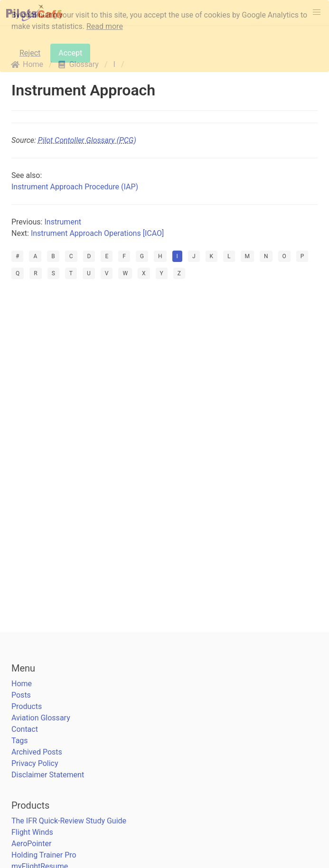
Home (22, 684)
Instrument (63, 222)
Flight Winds (32, 832)
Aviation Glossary (41, 718)
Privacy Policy (35, 763)
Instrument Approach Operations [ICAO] (97, 233)
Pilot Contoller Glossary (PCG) (87, 140)
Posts (21, 695)
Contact (25, 729)
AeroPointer (31, 844)
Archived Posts (37, 752)
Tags (20, 741)
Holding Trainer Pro (44, 855)
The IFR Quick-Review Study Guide (69, 821)
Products (27, 706)
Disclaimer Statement (48, 775)
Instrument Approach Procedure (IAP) (75, 187)
